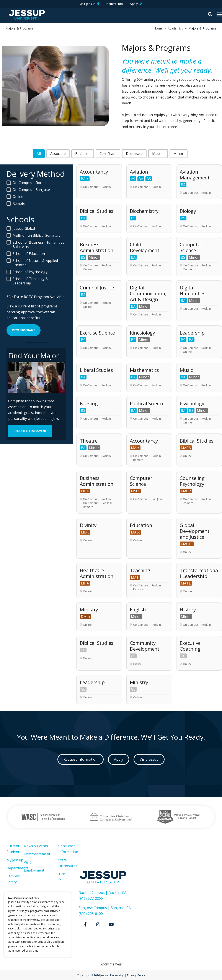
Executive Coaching (190, 646)
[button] (39, 154)
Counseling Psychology (192, 481)
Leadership (192, 333)
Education (141, 525)
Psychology (192, 403)
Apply (136, 4)
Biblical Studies (97, 211)
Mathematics (144, 370)
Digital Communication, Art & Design (148, 293)
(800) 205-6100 (91, 914)
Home (158, 28)
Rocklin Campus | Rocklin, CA (103, 893)
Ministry (89, 610)
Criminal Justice (97, 288)
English (138, 610)
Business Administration (97, 247)
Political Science (147, 403)
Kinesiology (142, 333)
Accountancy (94, 172)
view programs (24, 330)
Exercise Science (97, 333)
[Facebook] (85, 924)
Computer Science (191, 247)
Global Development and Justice (194, 531)
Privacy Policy (136, 975)
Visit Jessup (90, 4)
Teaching (140, 570)
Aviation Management (195, 175)
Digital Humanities (193, 291)
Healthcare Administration (97, 573)
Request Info (115, 4)
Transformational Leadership (199, 573)
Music (186, 370)
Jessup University (27, 15)
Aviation (139, 172)
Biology (188, 211)
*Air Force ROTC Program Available (35, 297)
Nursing (89, 403)
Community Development (145, 646)
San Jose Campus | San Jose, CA (105, 908)
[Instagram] (98, 924)
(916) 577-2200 (91, 898)
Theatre (89, 441)
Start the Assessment (30, 431)
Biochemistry (144, 211)
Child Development (145, 247)
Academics (175, 28)
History (188, 610)
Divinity (88, 525)
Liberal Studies (96, 370)
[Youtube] (111, 924)
